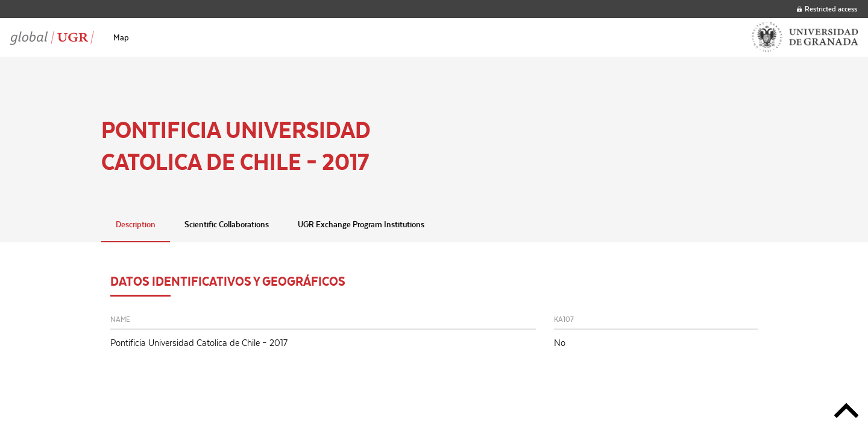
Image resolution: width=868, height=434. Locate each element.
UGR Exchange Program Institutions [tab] (361, 224)
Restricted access (827, 9)
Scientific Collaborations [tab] (227, 224)
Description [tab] (136, 224)
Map (121, 37)
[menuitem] (121, 37)
